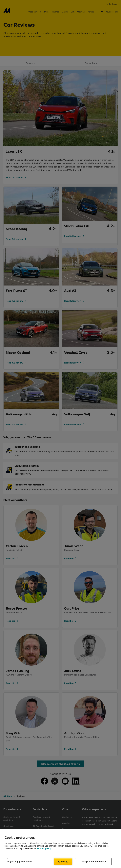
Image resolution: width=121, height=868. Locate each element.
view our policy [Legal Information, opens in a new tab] (44, 848)
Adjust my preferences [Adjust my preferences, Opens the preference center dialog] (20, 862)
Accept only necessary (93, 862)
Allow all (63, 861)
